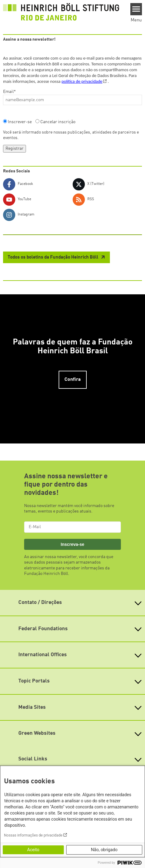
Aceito (33, 850)
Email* (9, 92)
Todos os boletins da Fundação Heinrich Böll (53, 257)
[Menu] (136, 9)
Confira (73, 380)
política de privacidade (82, 81)
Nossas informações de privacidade (33, 835)
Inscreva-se (72, 544)
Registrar (14, 149)
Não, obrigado (104, 850)
